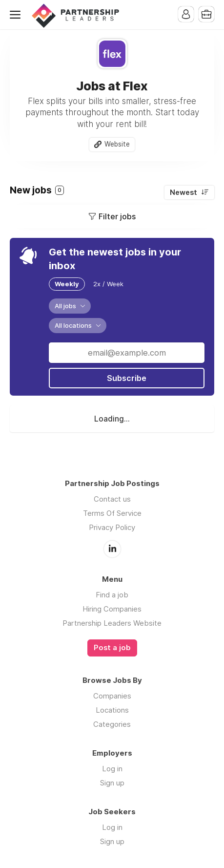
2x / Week (108, 284)
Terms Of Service (112, 513)
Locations (112, 710)
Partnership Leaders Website (112, 623)
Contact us (112, 499)
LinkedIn (112, 549)
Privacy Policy (112, 527)
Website (117, 144)
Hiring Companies (112, 609)
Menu (17, 15)
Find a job (112, 595)
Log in (112, 769)
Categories (112, 724)
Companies (112, 696)
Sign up (112, 783)
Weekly (67, 284)
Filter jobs (117, 216)
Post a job (112, 648)
